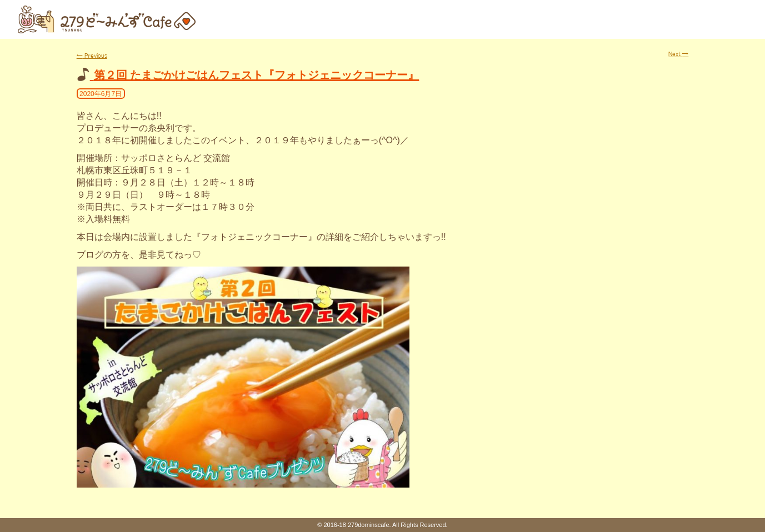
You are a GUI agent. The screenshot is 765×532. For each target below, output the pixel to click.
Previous (92, 56)
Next (678, 54)
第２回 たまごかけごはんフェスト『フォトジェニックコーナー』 (257, 75)
